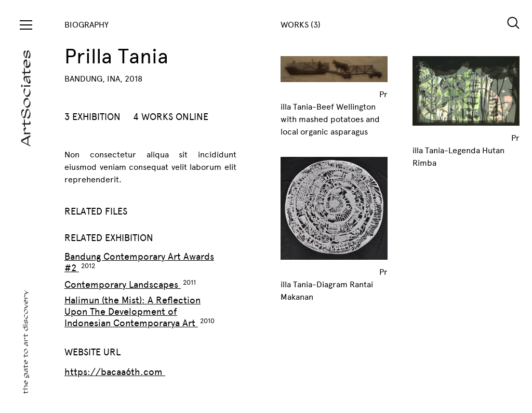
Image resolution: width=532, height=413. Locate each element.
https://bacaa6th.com (115, 372)
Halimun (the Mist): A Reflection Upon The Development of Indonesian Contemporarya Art (132, 312)
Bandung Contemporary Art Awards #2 (139, 262)
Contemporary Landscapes (123, 285)
